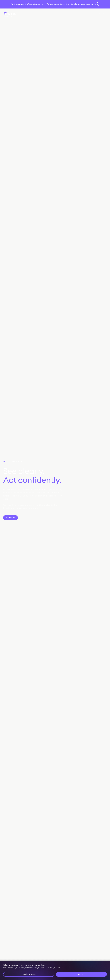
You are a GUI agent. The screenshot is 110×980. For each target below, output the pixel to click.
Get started (10, 518)
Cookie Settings (29, 974)
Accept (81, 974)
